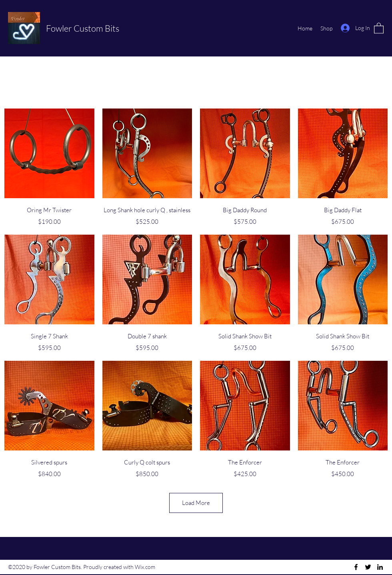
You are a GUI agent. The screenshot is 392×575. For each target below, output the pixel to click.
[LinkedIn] (380, 567)
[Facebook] (356, 567)
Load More (196, 503)
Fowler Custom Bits (83, 28)
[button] (379, 28)
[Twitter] (368, 567)
